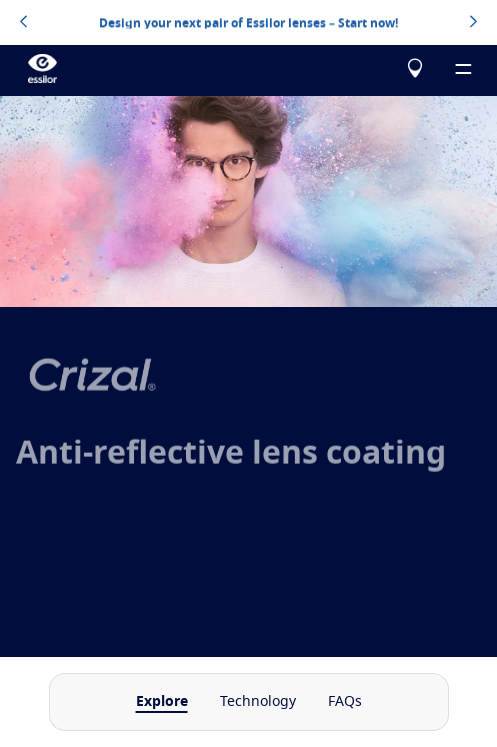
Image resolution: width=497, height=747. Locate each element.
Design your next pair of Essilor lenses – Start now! (248, 22)
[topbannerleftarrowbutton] (23, 23)
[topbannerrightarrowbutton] (473, 23)
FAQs (345, 702)
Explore (162, 702)
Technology (258, 702)
